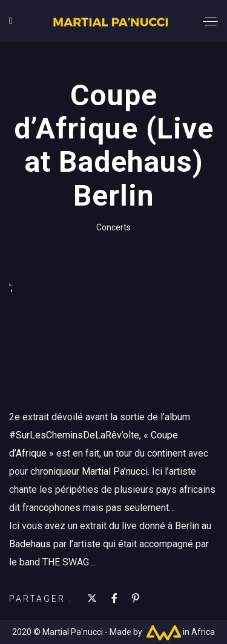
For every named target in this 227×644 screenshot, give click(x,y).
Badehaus (30, 544)
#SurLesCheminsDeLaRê (63, 435)
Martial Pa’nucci (115, 471)
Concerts (113, 227)
